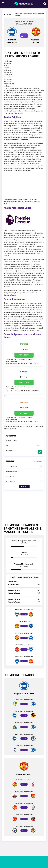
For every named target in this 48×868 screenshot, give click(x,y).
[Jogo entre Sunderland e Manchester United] (24, 794)
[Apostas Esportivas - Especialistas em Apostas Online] (9, 14)
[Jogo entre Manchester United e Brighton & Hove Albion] (24, 625)
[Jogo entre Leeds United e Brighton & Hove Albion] (24, 702)
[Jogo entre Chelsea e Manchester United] (24, 829)
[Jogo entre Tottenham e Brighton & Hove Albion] (24, 749)
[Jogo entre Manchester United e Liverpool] (24, 806)
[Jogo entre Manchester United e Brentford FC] (24, 817)
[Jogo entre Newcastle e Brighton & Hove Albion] (24, 725)
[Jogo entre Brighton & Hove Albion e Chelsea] (24, 737)
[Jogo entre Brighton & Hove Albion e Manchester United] (24, 613)
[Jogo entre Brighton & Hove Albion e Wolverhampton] (24, 714)
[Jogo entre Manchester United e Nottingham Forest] (24, 783)
